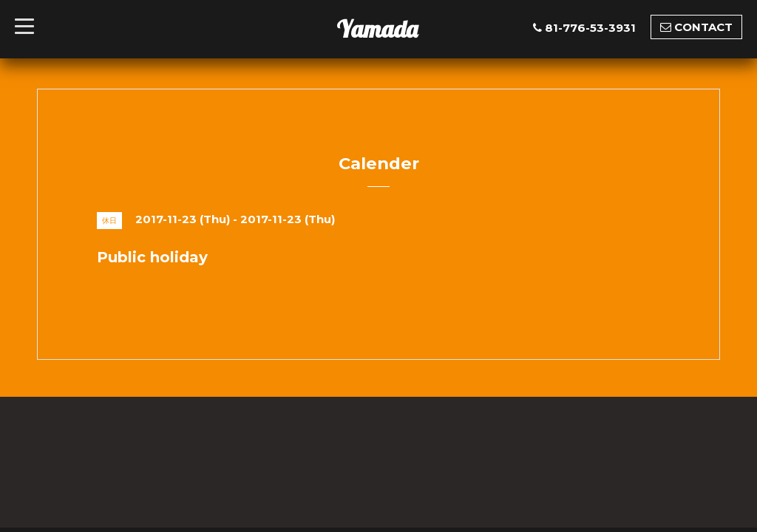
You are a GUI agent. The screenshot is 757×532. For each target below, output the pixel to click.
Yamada (377, 29)
